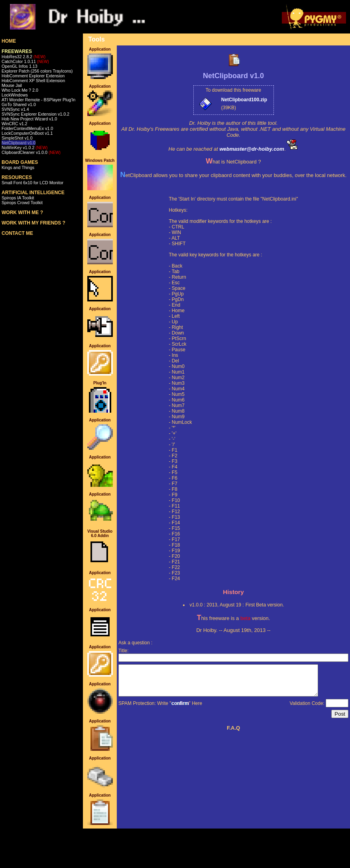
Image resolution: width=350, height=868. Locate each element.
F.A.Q (233, 734)
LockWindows (15, 95)
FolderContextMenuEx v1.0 (27, 128)
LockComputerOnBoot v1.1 (27, 133)
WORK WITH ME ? (22, 213)
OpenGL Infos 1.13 (20, 66)
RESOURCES (17, 177)
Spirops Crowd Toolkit (22, 203)
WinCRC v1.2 (15, 124)
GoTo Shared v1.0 (19, 104)
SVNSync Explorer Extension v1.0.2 (35, 114)
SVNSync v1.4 (15, 109)
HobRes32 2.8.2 (24, 57)
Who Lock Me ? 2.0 (20, 90)
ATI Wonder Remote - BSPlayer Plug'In (38, 100)
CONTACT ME (17, 233)
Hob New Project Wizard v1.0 (29, 119)
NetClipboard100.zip (244, 100)
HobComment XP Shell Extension (33, 81)
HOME (9, 41)
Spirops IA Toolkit (18, 198)
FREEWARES (17, 51)
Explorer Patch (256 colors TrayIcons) (37, 71)
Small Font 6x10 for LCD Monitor (32, 183)
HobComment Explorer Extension (33, 76)
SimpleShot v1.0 (17, 138)
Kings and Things (18, 167)
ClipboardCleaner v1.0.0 (31, 152)
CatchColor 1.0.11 (25, 61)
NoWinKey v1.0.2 (25, 148)
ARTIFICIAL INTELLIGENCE (33, 193)
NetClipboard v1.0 (19, 143)
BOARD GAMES (20, 162)
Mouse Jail (12, 85)
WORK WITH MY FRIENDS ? (33, 223)
